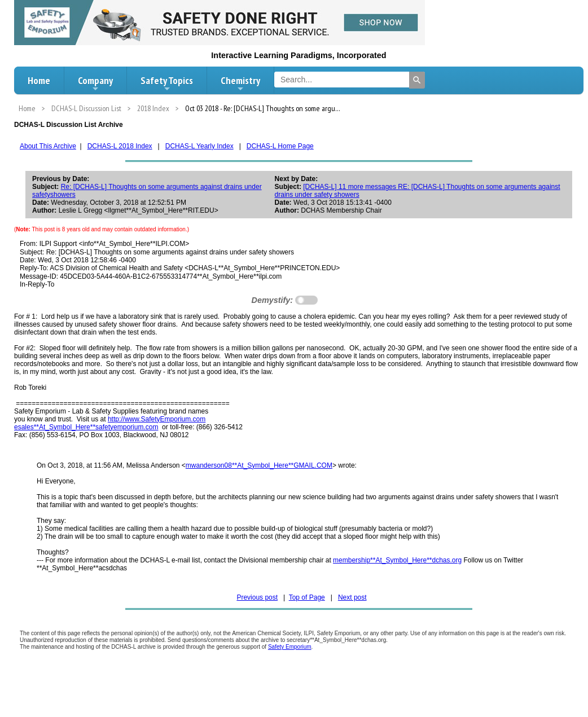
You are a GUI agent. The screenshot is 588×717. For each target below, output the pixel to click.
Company (95, 83)
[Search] (417, 80)
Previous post (257, 597)
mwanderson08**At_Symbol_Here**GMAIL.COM (259, 465)
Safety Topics (167, 83)
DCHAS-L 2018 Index (120, 146)
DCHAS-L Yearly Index (199, 146)
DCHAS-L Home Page (280, 146)
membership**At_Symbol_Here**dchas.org (397, 560)
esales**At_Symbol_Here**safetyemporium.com (86, 427)
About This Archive (48, 146)
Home (39, 80)
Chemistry (240, 83)
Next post (352, 597)
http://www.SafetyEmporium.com (157, 419)
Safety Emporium (290, 647)
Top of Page (307, 597)
